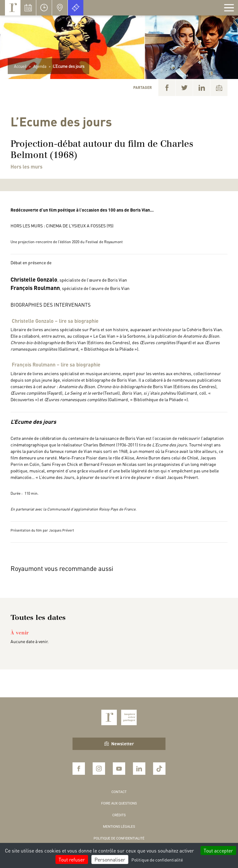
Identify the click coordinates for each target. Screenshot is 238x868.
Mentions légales (119, 827)
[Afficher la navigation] (229, 8)
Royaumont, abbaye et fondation (13, 8)
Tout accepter (218, 850)
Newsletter (119, 743)
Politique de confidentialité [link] (157, 860)
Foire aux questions (119, 803)
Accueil (20, 66)
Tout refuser (72, 859)
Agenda (40, 66)
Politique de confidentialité (119, 838)
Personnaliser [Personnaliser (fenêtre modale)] (110, 859)
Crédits (119, 815)
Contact (119, 792)
